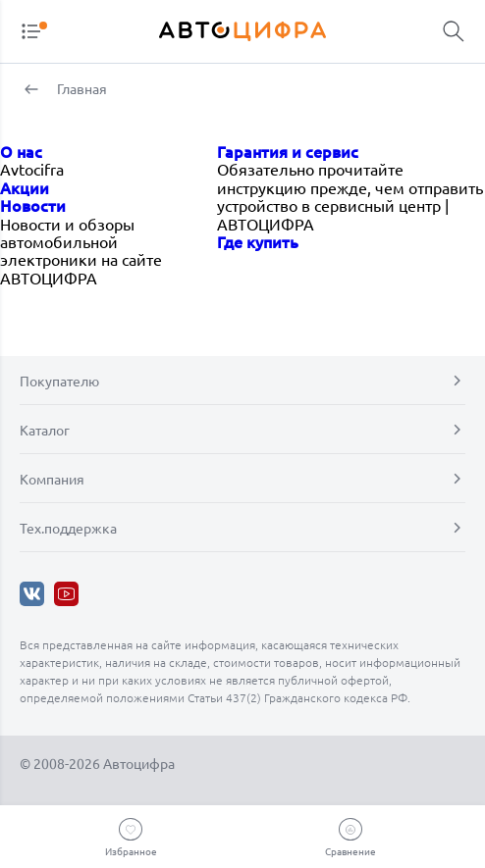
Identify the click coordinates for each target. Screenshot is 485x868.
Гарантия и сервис (288, 151)
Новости (33, 205)
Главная (81, 88)
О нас (21, 151)
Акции (25, 187)
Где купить (258, 241)
